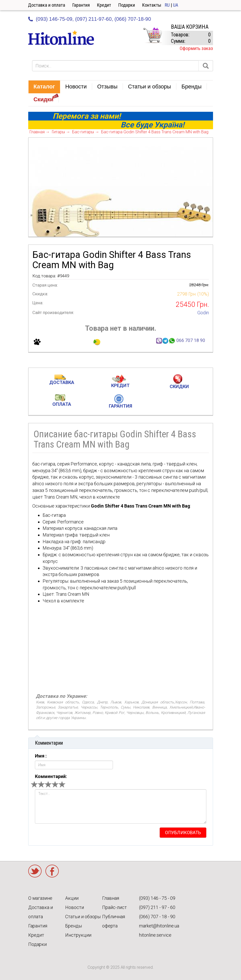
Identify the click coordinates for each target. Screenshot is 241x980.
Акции (72, 898)
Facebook (52, 871)
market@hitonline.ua (159, 926)
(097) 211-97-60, (94, 19)
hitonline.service (155, 935)
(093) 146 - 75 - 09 (157, 898)
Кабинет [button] (217, 5)
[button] (44, 87)
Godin (203, 313)
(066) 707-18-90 (133, 19)
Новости (75, 907)
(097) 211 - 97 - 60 (157, 907)
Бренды (74, 926)
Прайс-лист (114, 907)
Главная (111, 898)
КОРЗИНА (152, 35)
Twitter (35, 871)
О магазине (40, 898)
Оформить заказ (196, 48)
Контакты (152, 5)
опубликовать (183, 832)
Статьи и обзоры (83, 917)
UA (176, 5)
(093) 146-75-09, (55, 19)
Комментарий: (51, 776)
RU (167, 5)
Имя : (41, 756)
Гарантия (81, 5)
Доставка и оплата (47, 5)
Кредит (104, 5)
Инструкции (78, 935)
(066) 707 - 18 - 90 (157, 917)
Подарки (127, 5)
